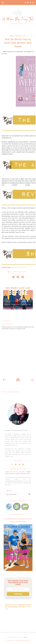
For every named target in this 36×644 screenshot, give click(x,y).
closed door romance (23, 272)
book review (17, 272)
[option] (18, 300)
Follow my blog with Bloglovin (10, 392)
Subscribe (18, 594)
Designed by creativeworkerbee (18, 641)
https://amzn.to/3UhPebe (19, 267)
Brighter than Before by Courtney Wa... (18, 304)
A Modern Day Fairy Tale (16, 637)
